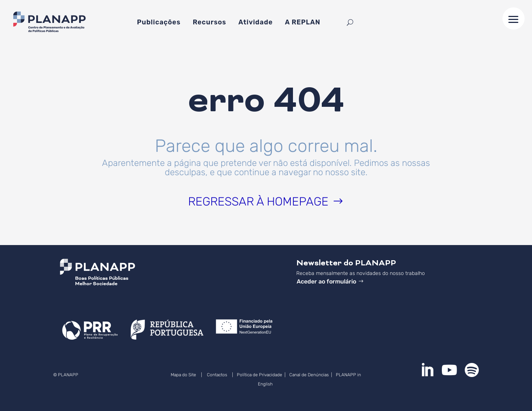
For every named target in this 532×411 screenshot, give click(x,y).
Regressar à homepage (258, 201)
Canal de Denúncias (310, 375)
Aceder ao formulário (326, 281)
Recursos (210, 23)
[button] (514, 18)
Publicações (159, 23)
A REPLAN (303, 23)
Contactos (217, 375)
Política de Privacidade (260, 375)
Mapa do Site (183, 375)
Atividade (255, 23)
